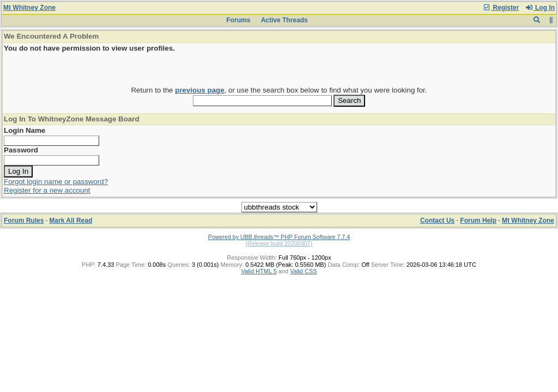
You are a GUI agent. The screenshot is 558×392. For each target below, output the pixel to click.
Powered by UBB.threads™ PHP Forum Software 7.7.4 (279, 237)
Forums (238, 20)
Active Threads (284, 20)
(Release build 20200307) (279, 243)
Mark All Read (71, 220)
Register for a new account (47, 190)
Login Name (25, 130)
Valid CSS (303, 271)
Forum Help (478, 220)
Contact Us (437, 220)
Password (21, 150)
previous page (199, 90)
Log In (540, 8)
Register (501, 8)
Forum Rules (24, 220)
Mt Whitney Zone (29, 8)
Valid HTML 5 (259, 271)
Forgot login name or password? (56, 182)
